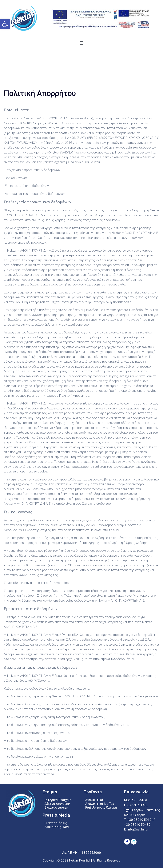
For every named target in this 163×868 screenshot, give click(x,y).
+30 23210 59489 (137, 825)
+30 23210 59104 (140, 820)
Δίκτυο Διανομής (57, 804)
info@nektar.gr (138, 829)
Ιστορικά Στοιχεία (58, 800)
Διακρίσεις (53, 827)
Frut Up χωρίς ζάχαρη (101, 807)
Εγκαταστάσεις (56, 807)
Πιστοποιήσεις (56, 823)
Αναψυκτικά (94, 800)
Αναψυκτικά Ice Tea (100, 804)
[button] (5, 24)
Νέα (66, 827)
